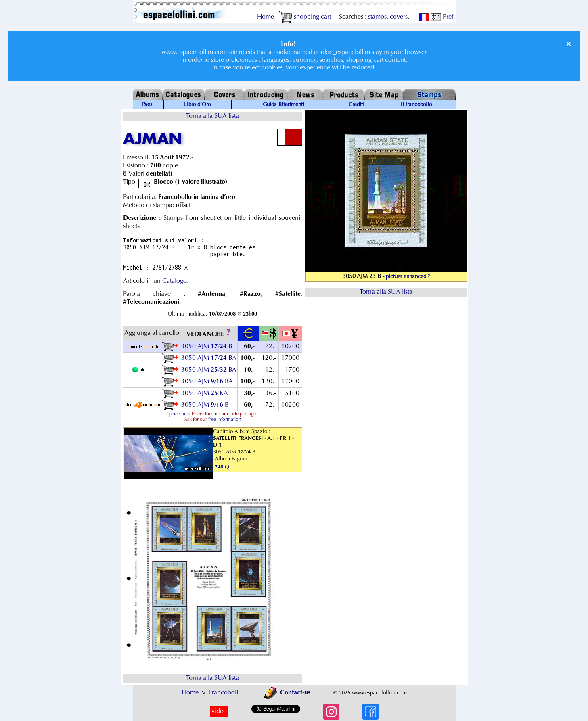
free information (225, 420)
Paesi (148, 105)
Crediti (357, 105)
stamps (377, 17)
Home (266, 17)
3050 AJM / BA (209, 358)
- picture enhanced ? (406, 277)
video (219, 711)
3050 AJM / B (207, 347)
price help (180, 414)
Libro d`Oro (197, 105)
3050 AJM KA (205, 393)
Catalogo (175, 281)
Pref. (443, 17)
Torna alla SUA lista (212, 116)
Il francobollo (416, 105)
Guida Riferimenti (284, 105)
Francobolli (224, 693)
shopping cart (305, 17)
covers (399, 17)
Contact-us (287, 693)
